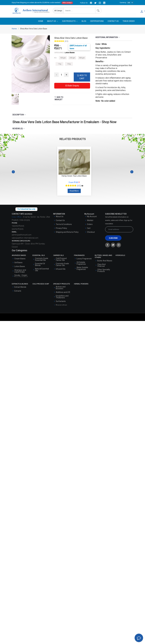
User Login (129, 11)
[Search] (98, 11)
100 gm (63, 58)
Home (41, 22)
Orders (90, 225)
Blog (84, 22)
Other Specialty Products (104, 271)
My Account (92, 217)
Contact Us (113, 22)
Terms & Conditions (64, 225)
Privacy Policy (61, 229)
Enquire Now (113, 11)
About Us (60, 217)
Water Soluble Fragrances (82, 269)
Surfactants (61, 302)
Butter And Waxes (105, 261)
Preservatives (61, 306)
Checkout (91, 233)
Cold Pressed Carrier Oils (61, 260)
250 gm (72, 58)
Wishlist (90, 221)
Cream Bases (20, 259)
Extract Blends (20, 288)
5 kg (69, 64)
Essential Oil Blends (40, 265)
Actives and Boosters (61, 288)
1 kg (60, 64)
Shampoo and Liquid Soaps (20, 271)
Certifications (97, 22)
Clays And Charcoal (101, 266)
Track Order (129, 22)
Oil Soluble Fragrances (81, 264)
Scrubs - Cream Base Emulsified (21, 277)
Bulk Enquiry (72, 86)
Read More (74, 191)
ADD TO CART (82, 77)
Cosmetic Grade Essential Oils (42, 260)
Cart (89, 229)
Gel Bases (18, 263)
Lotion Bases (20, 267)
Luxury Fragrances (84, 259)
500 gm (82, 58)
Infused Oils (61, 269)
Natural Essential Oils (42, 270)
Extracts (18, 291)
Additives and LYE (63, 293)
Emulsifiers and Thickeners (62, 297)
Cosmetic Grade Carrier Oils (62, 265)
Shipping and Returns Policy (67, 233)
